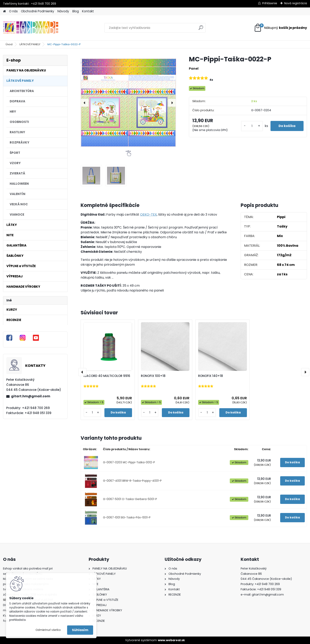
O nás (13, 11)
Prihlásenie (270, 3)
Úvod (9, 44)
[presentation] (85, 103)
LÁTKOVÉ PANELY (30, 44)
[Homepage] (4, 11)
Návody (63, 11)
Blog (76, 11)
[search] (201, 29)
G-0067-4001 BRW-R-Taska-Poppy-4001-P (132, 481)
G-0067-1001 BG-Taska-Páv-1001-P (127, 518)
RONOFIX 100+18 (153, 376)
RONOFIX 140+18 (211, 376)
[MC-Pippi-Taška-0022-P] (128, 103)
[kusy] (252, 126)
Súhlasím (80, 630)
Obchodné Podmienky (38, 11)
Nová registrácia (296, 3)
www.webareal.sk (171, 640)
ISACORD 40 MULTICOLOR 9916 (107, 376)
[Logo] (31, 28)
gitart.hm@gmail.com (31, 396)
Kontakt (88, 11)
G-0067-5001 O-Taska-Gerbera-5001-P (130, 499)
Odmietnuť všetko (48, 630)
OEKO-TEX (148, 214)
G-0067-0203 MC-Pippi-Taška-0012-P (129, 462)
